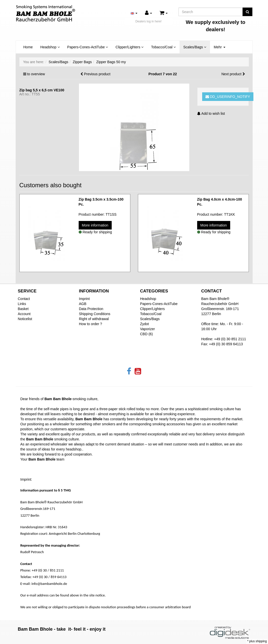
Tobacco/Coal (163, 47)
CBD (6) (147, 334)
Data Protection (91, 309)
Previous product (97, 74)
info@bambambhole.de (49, 584)
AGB (83, 304)
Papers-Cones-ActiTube (88, 47)
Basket (23, 309)
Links (22, 304)
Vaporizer (148, 329)
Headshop (50, 47)
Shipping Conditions (95, 314)
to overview (36, 74)
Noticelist (25, 319)
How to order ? (91, 324)
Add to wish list (211, 113)
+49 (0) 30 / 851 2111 (48, 570)
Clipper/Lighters (129, 47)
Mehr (220, 47)
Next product (231, 74)
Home (28, 47)
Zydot (145, 324)
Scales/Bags (195, 47)
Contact (24, 299)
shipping (261, 641)
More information (95, 225)
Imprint (84, 299)
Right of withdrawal (94, 319)
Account (24, 314)
